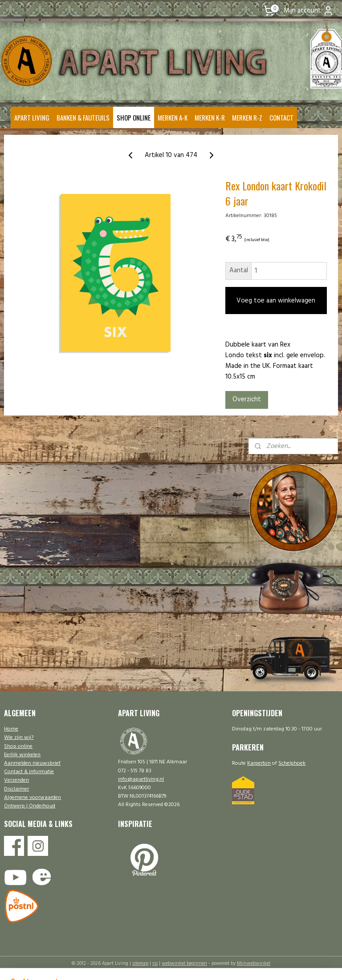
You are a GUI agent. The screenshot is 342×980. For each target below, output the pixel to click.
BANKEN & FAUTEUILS (83, 117)
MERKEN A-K (173, 117)
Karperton (259, 763)
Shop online (18, 746)
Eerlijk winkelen (22, 755)
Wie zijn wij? (19, 738)
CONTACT (281, 117)
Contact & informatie (29, 772)
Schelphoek (292, 763)
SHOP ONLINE (134, 117)
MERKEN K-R (210, 117)
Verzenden (16, 780)
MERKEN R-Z (247, 117)
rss (155, 964)
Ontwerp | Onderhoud (30, 806)
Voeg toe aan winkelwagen (276, 301)
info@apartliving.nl (141, 779)
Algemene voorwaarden (33, 798)
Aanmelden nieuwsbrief (32, 763)
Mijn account (309, 11)
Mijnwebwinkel (254, 964)
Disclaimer (16, 789)
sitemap (140, 964)
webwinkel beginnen (184, 964)
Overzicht (247, 400)
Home (11, 729)
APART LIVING (32, 117)
